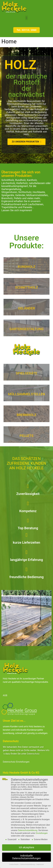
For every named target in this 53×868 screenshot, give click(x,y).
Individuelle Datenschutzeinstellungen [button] (26, 857)
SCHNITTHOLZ (26, 291)
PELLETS (26, 439)
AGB (5, 695)
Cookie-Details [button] (14, 864)
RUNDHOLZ (26, 270)
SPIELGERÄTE (26, 376)
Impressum (40, 864)
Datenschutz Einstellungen (16, 762)
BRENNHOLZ (26, 418)
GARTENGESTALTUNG (26, 332)
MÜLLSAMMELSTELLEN (27, 397)
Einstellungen (42, 833)
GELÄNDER (26, 311)
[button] (26, 18)
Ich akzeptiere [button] (26, 847)
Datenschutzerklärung (28, 830)
